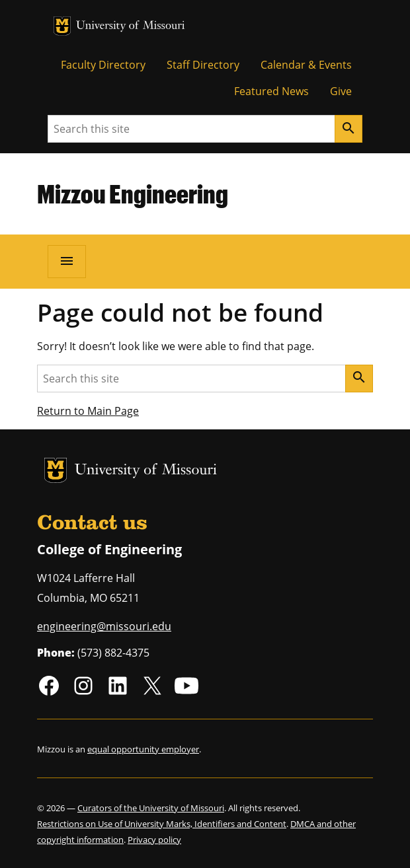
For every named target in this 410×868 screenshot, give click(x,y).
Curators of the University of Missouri (151, 808)
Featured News (271, 91)
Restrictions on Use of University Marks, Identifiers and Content (162, 824)
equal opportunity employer (143, 749)
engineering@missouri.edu (104, 626)
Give (341, 91)
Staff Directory (203, 65)
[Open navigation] (67, 262)
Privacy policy (154, 840)
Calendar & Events (306, 65)
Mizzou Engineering (133, 194)
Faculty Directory (103, 65)
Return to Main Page (88, 411)
